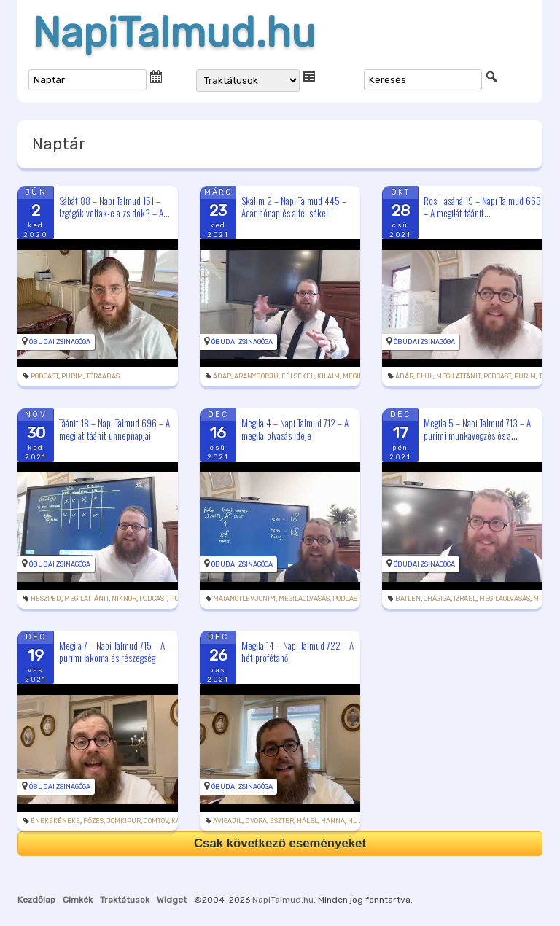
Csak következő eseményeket (280, 843)
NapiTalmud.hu (174, 33)
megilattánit (458, 376)
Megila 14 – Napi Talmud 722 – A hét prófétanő (297, 651)
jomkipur (124, 821)
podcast (44, 376)
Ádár (222, 376)
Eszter (282, 821)
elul (425, 376)
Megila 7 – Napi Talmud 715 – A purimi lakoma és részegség (112, 651)
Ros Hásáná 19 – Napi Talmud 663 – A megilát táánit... (482, 207)
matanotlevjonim (244, 599)
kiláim (328, 376)
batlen (408, 599)
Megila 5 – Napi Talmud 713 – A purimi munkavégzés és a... (477, 429)
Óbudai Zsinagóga (60, 342)
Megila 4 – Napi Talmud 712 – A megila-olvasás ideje (295, 429)
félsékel (298, 376)
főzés (93, 821)
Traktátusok (125, 900)
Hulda (359, 821)
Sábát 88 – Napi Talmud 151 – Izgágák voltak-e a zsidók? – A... (114, 207)
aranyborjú (256, 376)
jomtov (156, 821)
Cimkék (78, 900)
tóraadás (103, 376)
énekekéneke (55, 821)
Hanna (333, 821)
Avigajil (227, 821)
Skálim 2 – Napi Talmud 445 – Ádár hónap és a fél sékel (294, 207)
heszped (46, 599)
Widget (172, 900)
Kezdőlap (36, 900)
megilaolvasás (304, 599)
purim (72, 376)
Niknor (124, 599)
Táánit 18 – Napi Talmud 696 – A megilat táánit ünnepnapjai (114, 429)
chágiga (437, 599)
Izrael (465, 599)
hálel (307, 821)
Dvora (256, 821)
